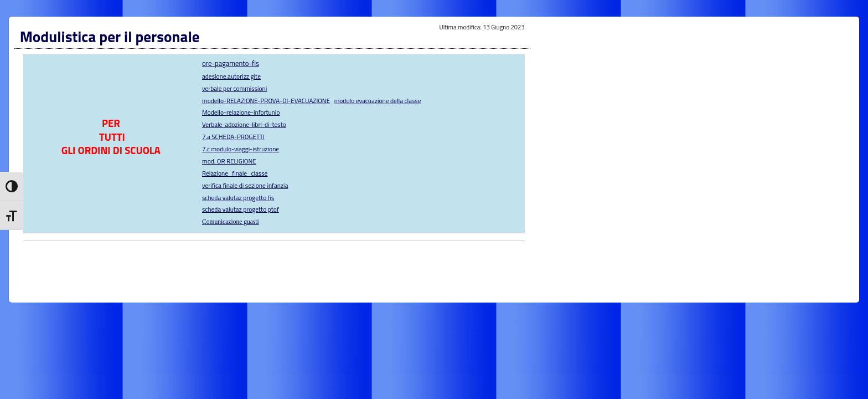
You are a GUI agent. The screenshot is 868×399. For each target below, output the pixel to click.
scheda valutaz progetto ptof (241, 209)
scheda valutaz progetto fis (238, 198)
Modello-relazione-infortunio (241, 112)
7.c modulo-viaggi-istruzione (241, 149)
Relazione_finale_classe (235, 173)
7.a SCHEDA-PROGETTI (233, 137)
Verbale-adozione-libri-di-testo (244, 124)
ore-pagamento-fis (231, 63)
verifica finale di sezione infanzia (245, 185)
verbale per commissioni (234, 88)
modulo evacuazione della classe (378, 101)
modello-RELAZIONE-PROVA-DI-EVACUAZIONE (266, 101)
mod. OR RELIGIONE (229, 161)
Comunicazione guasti (231, 222)
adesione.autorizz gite (231, 76)
